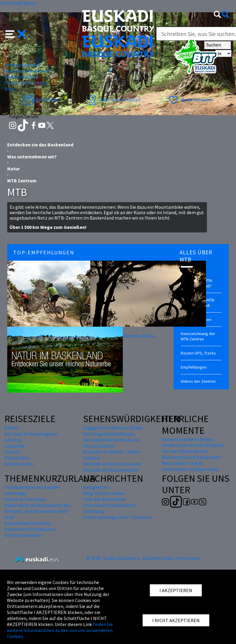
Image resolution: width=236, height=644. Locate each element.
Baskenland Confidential (30, 529)
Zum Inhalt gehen (18, 3)
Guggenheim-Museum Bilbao (113, 428)
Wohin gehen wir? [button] (23, 65)
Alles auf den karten (113, 100)
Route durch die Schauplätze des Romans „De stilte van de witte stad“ (38, 511)
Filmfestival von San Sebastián (193, 445)
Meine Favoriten (191, 100)
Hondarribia (17, 458)
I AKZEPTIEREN (176, 590)
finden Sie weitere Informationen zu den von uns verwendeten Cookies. (60, 630)
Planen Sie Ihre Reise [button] (26, 83)
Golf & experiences (24, 535)
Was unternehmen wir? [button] (28, 71)
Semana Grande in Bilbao (188, 439)
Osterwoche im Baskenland (190, 469)
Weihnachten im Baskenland (191, 457)
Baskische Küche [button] (21, 77)
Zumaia (12, 452)
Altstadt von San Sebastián (111, 470)
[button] (16, 33)
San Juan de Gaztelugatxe (31, 434)
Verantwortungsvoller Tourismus (117, 517)
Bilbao (11, 428)
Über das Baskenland (104, 499)
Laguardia (15, 446)
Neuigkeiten (96, 487)
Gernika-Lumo (19, 464)
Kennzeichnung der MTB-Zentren (198, 336)
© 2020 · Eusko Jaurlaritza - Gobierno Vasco (131, 558)
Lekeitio (13, 440)
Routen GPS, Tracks (198, 353)
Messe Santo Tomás (182, 463)
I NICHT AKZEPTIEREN (176, 620)
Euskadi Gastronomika (28, 523)
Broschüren (41, 100)
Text (227, 21)
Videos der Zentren (198, 381)
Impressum (188, 558)
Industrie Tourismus (25, 499)
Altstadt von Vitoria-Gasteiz (112, 464)
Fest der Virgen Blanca (185, 451)
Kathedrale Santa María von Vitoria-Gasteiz (112, 443)
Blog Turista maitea (104, 493)
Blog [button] (9, 89)
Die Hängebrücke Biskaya (109, 434)
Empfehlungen (194, 367)
